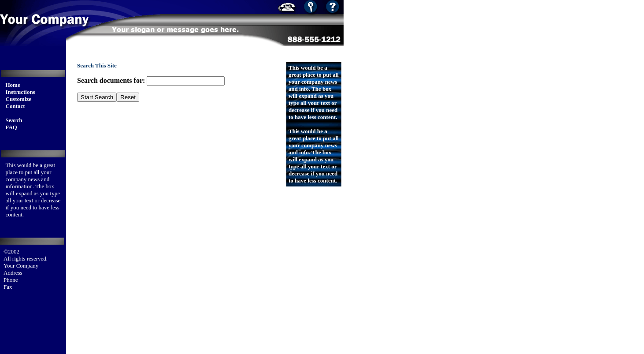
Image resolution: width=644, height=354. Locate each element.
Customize (19, 99)
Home (13, 85)
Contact (15, 106)
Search (14, 120)
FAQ (11, 127)
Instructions (20, 92)
